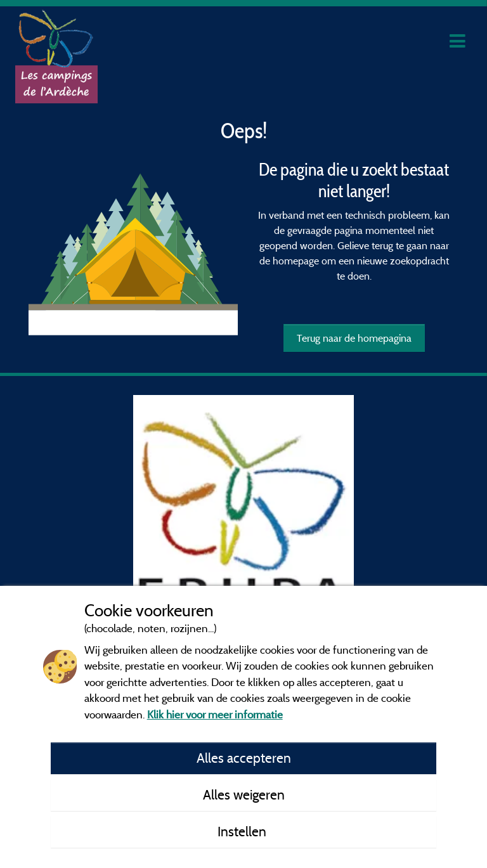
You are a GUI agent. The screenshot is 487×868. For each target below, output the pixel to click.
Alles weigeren (244, 794)
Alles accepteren (244, 758)
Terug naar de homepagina (354, 338)
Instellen (243, 831)
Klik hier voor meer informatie (215, 714)
